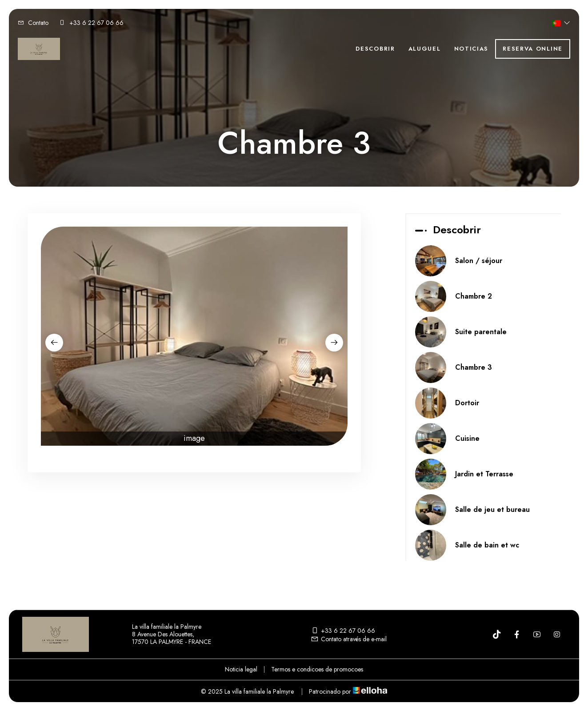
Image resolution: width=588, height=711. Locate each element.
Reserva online (533, 49)
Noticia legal (241, 669)
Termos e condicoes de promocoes (317, 669)
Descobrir (375, 49)
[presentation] (54, 343)
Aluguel (425, 49)
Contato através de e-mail (349, 639)
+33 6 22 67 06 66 (343, 631)
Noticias (472, 49)
